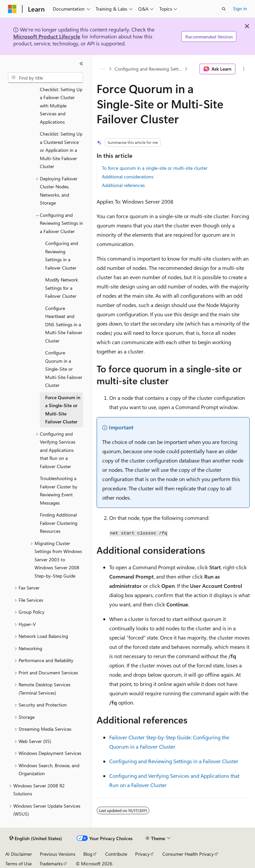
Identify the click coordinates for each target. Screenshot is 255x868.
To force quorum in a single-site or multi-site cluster (155, 168)
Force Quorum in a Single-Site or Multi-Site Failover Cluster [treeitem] (63, 410)
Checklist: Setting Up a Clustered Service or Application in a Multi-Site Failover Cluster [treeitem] (61, 150)
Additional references (123, 185)
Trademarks (51, 864)
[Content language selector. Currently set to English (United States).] (36, 838)
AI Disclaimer (19, 854)
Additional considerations (128, 177)
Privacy (142, 854)
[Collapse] (81, 64)
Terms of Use (18, 864)
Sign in (240, 8)
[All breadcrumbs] (102, 69)
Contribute (116, 854)
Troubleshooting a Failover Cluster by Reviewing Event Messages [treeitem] (59, 491)
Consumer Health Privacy (188, 854)
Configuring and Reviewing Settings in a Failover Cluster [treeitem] (62, 255)
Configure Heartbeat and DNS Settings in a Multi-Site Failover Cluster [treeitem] (64, 324)
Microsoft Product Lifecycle (47, 36)
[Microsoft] (12, 9)
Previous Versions (58, 854)
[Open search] (224, 9)
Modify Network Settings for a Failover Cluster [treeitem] (62, 288)
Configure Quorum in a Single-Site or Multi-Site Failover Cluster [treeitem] (64, 369)
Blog (88, 854)
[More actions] (244, 69)
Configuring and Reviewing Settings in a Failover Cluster (149, 69)
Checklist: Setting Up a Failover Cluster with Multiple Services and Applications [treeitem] (61, 106)
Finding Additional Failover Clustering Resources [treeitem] (59, 523)
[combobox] (45, 78)
